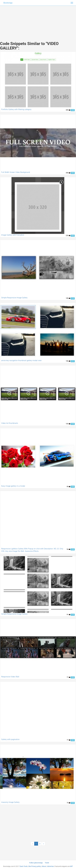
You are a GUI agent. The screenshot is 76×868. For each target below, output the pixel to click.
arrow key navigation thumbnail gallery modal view (21, 360)
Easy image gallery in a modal (13, 486)
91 (68, 614)
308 (68, 173)
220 (68, 235)
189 (68, 298)
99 (68, 486)
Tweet (47, 863)
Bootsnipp (8, 3)
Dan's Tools (24, 866)
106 (68, 361)
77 (68, 677)
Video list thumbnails (10, 423)
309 (68, 110)
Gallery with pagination (10, 739)
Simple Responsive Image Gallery (14, 298)
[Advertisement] (38, 21)
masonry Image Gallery (10, 802)
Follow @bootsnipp (36, 863)
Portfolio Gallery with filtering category (16, 109)
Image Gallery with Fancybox (13, 235)
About (44, 866)
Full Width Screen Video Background (16, 172)
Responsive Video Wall (10, 677)
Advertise (50, 866)
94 (68, 549)
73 (68, 803)
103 (68, 424)
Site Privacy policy (35, 866)
